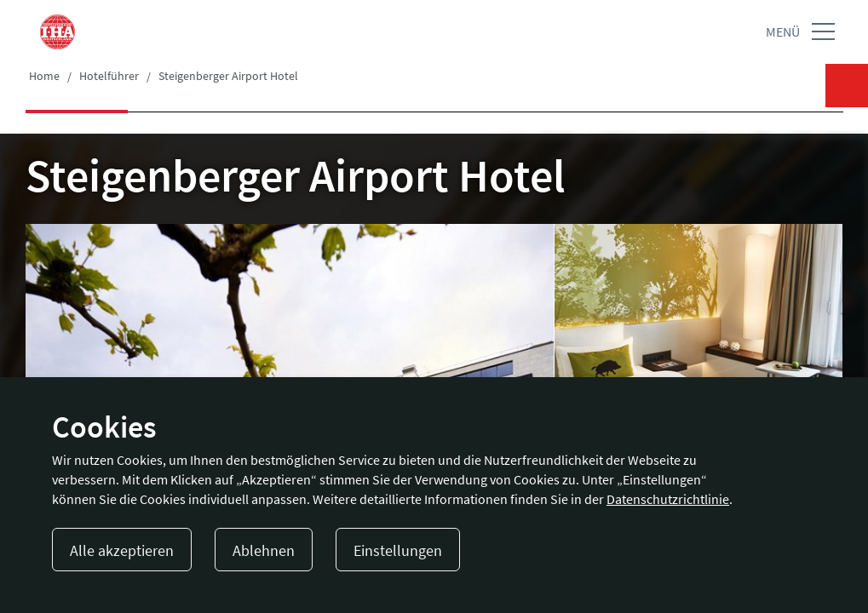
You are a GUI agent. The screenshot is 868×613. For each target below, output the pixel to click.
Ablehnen (264, 550)
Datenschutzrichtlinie (668, 499)
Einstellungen (398, 550)
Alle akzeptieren (122, 550)
